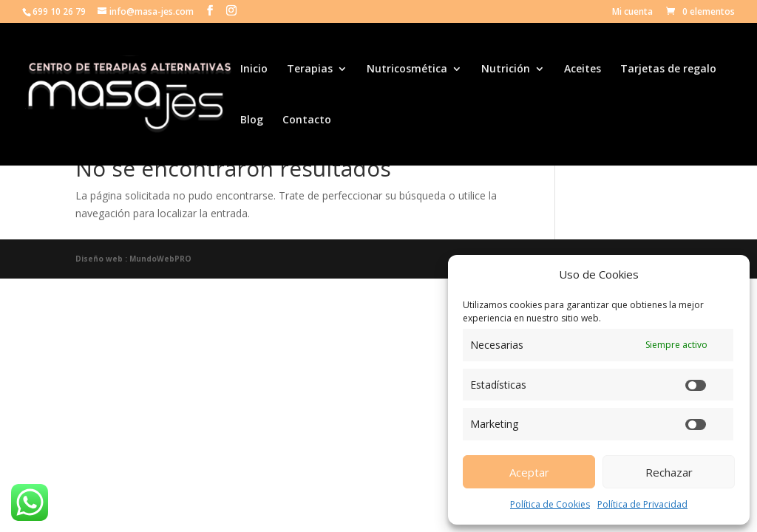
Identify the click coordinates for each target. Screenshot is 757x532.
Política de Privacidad (642, 504)
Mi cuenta (632, 13)
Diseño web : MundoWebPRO (133, 259)
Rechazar (669, 472)
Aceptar (529, 472)
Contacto (307, 120)
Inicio (254, 69)
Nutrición (506, 69)
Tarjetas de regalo (668, 69)
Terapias (310, 69)
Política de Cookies (550, 504)
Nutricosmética (407, 69)
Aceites (583, 69)
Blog (252, 120)
